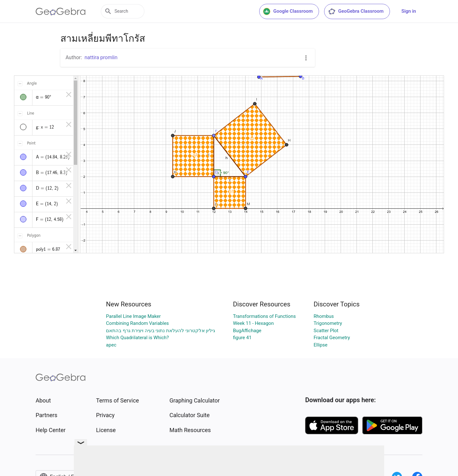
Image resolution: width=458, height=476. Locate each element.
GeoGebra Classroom (356, 11)
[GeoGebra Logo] (61, 11)
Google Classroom (288, 11)
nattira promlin (101, 57)
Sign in (409, 11)
